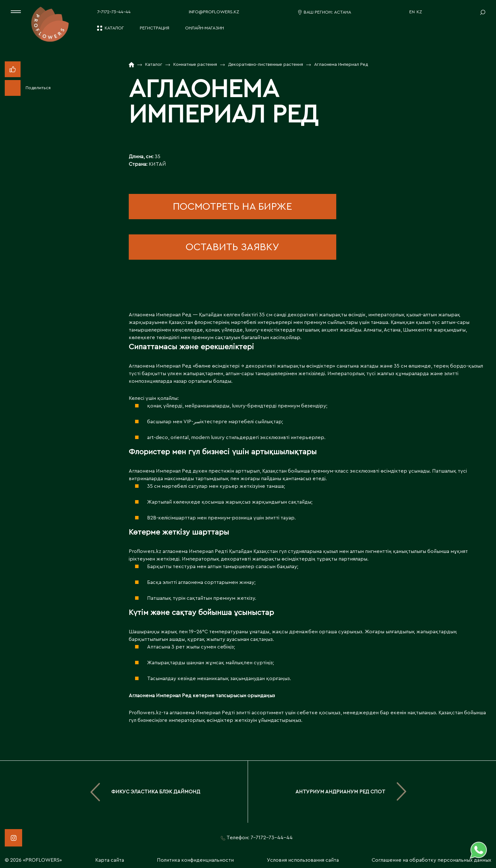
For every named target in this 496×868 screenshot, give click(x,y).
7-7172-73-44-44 (114, 12)
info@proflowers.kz (214, 12)
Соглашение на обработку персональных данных (431, 860)
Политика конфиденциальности (195, 860)
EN (412, 12)
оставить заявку (232, 247)
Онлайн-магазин (205, 28)
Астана (343, 12)
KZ (419, 12)
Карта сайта (110, 860)
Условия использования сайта (303, 860)
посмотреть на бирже (232, 207)
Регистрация (155, 28)
